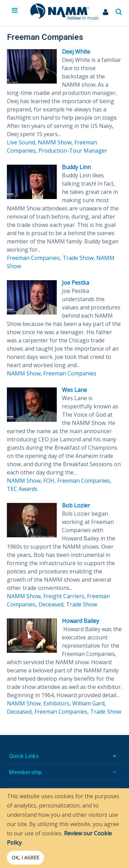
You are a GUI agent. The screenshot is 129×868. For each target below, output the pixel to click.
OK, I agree (25, 858)
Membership (25, 772)
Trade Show (78, 258)
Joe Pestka (76, 283)
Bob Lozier (76, 505)
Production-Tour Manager (73, 151)
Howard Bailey (80, 621)
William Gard (88, 703)
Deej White (76, 52)
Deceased (51, 604)
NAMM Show (55, 142)
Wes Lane (74, 390)
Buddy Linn (76, 167)
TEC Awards (22, 489)
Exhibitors (56, 703)
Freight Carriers (64, 596)
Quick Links (24, 756)
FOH (49, 481)
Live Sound (21, 142)
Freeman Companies (33, 258)
